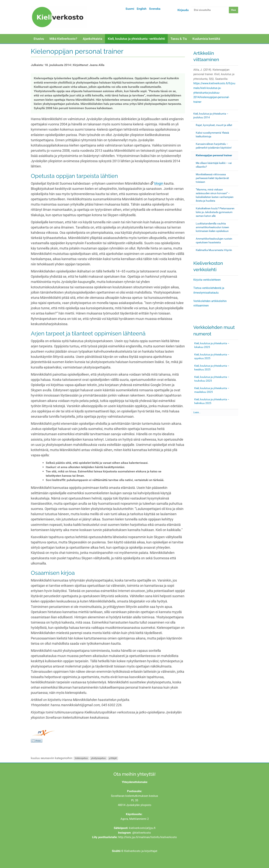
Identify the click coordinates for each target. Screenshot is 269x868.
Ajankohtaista (92, 39)
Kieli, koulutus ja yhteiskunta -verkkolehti (136, 39)
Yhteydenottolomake (135, 782)
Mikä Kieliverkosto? (63, 39)
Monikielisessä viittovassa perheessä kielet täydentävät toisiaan (212, 178)
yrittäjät (113, 758)
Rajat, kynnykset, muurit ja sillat (214, 125)
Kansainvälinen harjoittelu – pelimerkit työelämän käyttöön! (214, 146)
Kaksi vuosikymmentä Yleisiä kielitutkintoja (212, 135)
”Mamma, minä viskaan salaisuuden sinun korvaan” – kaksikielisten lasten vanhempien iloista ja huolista (215, 195)
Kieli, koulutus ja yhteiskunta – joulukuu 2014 (211, 115)
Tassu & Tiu (179, 39)
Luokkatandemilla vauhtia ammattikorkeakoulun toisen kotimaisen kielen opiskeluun (212, 227)
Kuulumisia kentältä (206, 39)
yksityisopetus (98, 758)
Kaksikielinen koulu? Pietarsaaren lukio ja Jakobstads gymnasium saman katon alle (215, 212)
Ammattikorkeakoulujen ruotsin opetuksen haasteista (214, 240)
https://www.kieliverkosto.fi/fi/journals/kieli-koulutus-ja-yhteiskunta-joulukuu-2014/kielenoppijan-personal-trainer (214, 93)
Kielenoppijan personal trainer (214, 155)
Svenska (155, 9)
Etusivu (39, 39)
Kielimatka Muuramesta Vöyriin (214, 250)
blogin (159, 184)
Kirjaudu (183, 10)
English (142, 9)
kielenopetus (81, 758)
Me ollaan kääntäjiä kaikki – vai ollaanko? (214, 165)
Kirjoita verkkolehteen (207, 280)
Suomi (130, 9)
